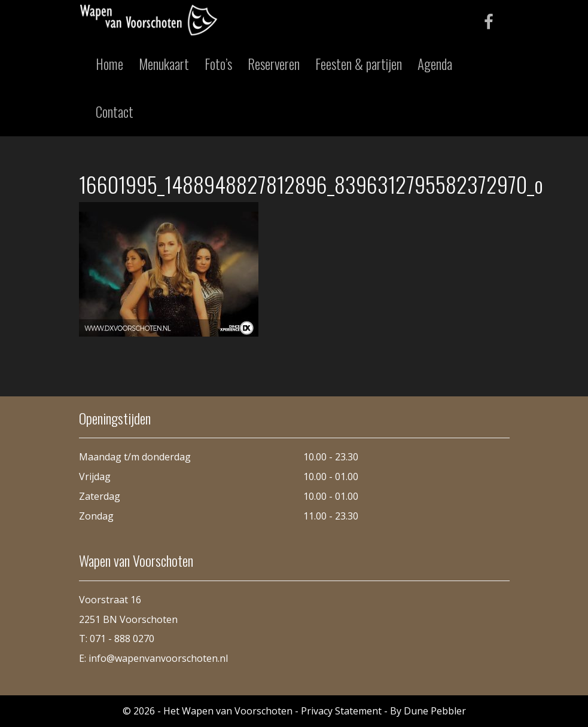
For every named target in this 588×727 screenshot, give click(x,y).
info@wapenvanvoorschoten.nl (158, 658)
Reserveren (274, 64)
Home (109, 64)
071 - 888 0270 (122, 639)
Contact (115, 112)
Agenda (435, 64)
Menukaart (164, 64)
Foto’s (218, 64)
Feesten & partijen (359, 64)
